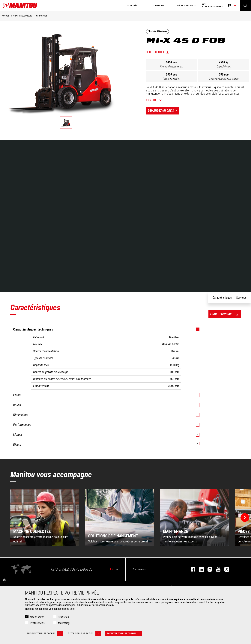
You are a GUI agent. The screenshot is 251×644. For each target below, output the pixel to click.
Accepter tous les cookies (124, 634)
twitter (225, 569)
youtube (216, 569)
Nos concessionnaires (212, 5)
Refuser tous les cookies (45, 634)
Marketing (64, 623)
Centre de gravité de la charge (224, 79)
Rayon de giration (171, 79)
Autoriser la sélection (84, 634)
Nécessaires (37, 617)
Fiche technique (155, 52)
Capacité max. (224, 67)
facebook (191, 569)
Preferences (37, 623)
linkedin (200, 569)
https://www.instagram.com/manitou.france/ (208, 569)
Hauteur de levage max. (171, 67)
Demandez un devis (164, 111)
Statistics (63, 617)
